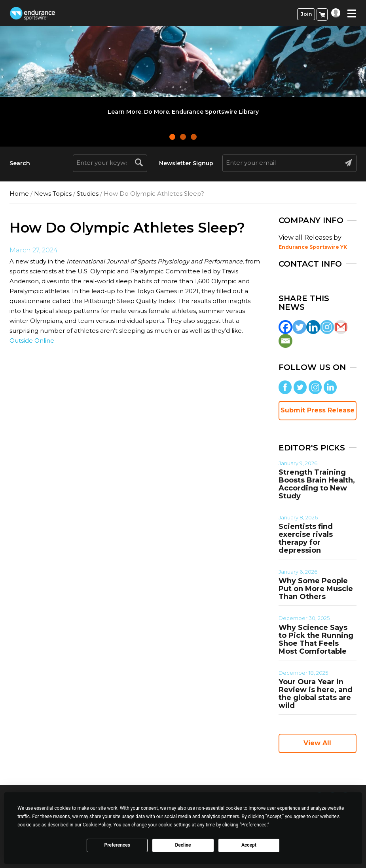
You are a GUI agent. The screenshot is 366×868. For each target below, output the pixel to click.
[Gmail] (341, 327)
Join (306, 14)
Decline (183, 845)
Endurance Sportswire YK (313, 247)
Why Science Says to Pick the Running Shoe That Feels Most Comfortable (316, 639)
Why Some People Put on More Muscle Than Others (316, 589)
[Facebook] (285, 327)
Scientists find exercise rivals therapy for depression (306, 538)
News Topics (53, 194)
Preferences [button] (254, 825)
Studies (88, 194)
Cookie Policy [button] (97, 825)
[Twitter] (299, 327)
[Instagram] (327, 327)
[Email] (285, 341)
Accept (249, 845)
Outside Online (32, 341)
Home (19, 194)
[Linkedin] (313, 327)
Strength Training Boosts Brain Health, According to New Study (317, 484)
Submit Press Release (318, 410)
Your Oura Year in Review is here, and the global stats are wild (316, 694)
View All (317, 743)
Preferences (117, 845)
